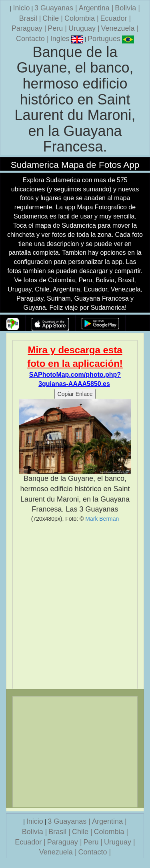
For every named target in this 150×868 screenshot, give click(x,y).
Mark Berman (102, 519)
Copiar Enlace (75, 394)
